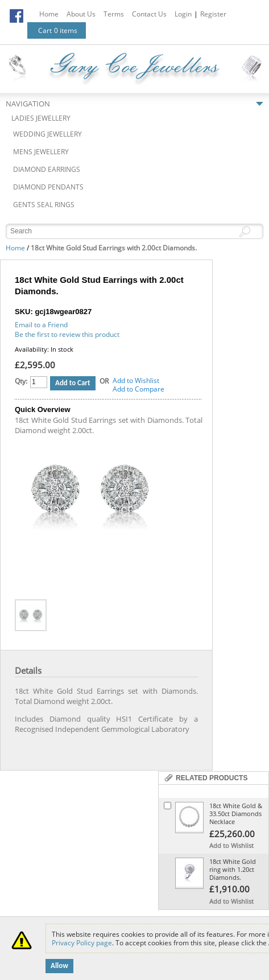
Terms (114, 14)
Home (49, 14)
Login (183, 14)
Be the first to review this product (67, 334)
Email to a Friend (41, 325)
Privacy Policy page (82, 943)
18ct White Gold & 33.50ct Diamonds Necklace (236, 814)
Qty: (21, 381)
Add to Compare (138, 389)
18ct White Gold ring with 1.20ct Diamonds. (233, 869)
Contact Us (149, 14)
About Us (81, 14)
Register (213, 14)
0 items (66, 30)
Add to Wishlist (136, 380)
